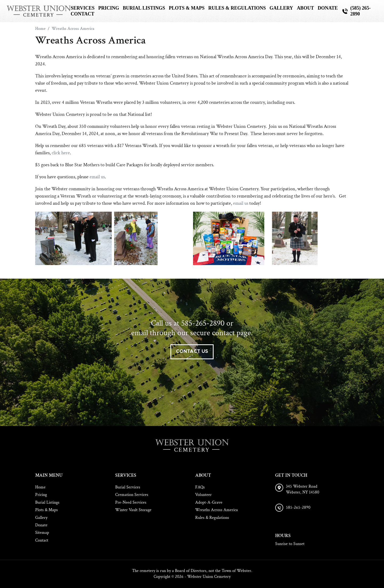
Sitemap (42, 533)
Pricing (109, 8)
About (305, 8)
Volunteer (203, 495)
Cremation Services (132, 495)
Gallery (281, 8)
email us (97, 177)
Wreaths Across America (217, 510)
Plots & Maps (187, 8)
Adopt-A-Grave (209, 502)
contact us (192, 352)
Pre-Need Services (131, 502)
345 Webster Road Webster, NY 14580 (303, 489)
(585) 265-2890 (361, 11)
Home (40, 487)
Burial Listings (144, 8)
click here (61, 153)
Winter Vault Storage (133, 510)
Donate (328, 8)
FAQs (200, 487)
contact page (231, 333)
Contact (83, 14)
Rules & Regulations (237, 8)
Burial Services (128, 487)
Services (83, 8)
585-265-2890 (203, 323)
